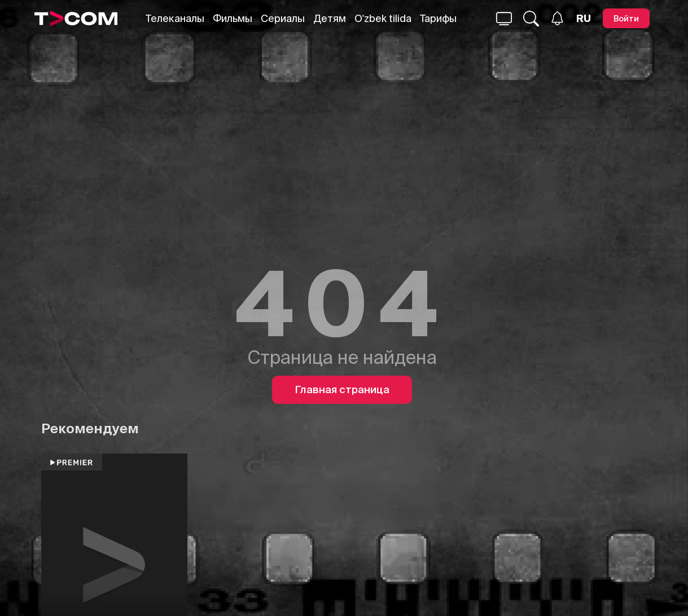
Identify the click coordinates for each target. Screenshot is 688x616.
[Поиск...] (504, 19)
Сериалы (283, 18)
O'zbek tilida (383, 18)
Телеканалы (175, 18)
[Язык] (584, 19)
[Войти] (626, 18)
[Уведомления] (557, 18)
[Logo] (76, 19)
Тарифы (438, 18)
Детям (330, 18)
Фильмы (233, 18)
